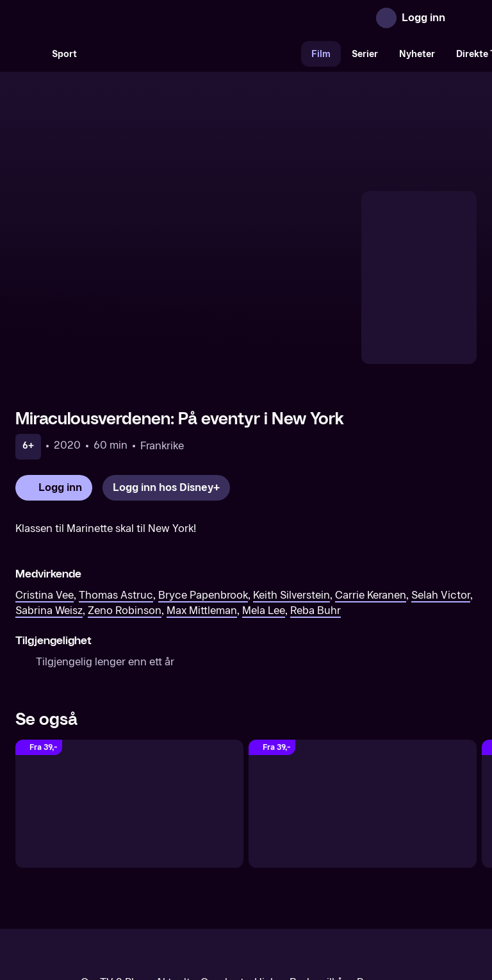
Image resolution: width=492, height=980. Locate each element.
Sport (64, 54)
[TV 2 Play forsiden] (111, 18)
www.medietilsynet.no (324, 916)
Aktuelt (173, 872)
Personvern (384, 872)
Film (321, 54)
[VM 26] (194, 54)
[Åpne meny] (464, 18)
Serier (365, 54)
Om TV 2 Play (113, 872)
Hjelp (267, 872)
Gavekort (222, 872)
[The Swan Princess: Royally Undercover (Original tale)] (363, 693)
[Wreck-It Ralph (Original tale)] (129, 693)
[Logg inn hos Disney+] (166, 377)
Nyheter (417, 54)
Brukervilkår (318, 872)
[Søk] (28, 54)
